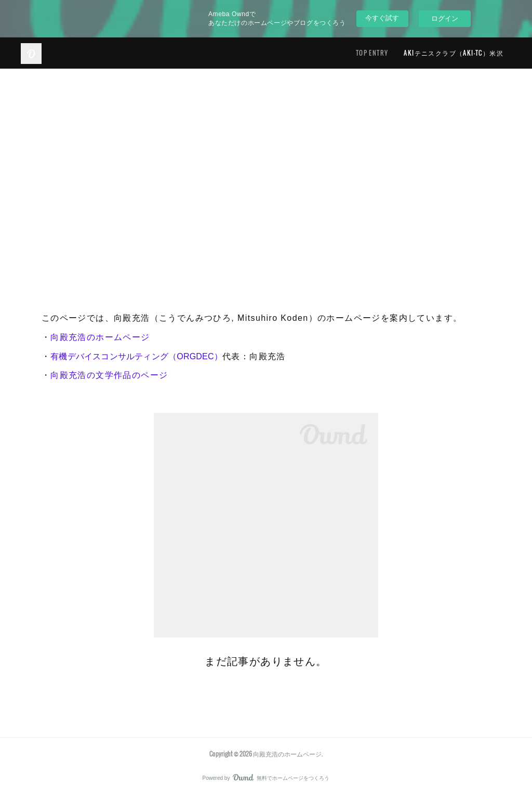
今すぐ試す (382, 18)
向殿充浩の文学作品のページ (109, 375)
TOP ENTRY (372, 53)
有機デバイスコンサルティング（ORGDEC (132, 356)
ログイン (445, 18)
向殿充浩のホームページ (100, 337)
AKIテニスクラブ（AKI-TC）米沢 (454, 53)
